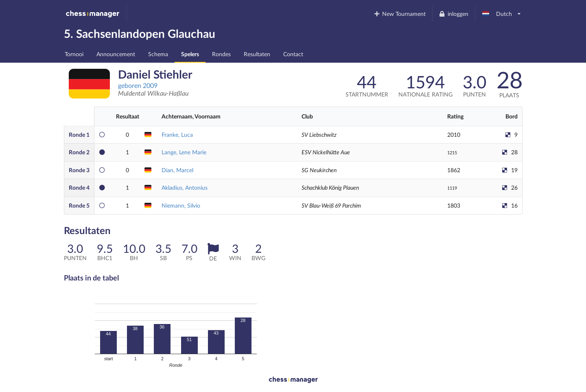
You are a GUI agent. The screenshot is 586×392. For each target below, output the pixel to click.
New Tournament (399, 14)
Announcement (116, 54)
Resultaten (257, 54)
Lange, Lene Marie (184, 152)
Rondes (221, 54)
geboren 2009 (138, 85)
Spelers (190, 54)
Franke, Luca (177, 135)
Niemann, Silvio (181, 205)
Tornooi (74, 54)
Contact (293, 54)
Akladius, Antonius (185, 187)
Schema (158, 54)
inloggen (454, 14)
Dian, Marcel (177, 170)
